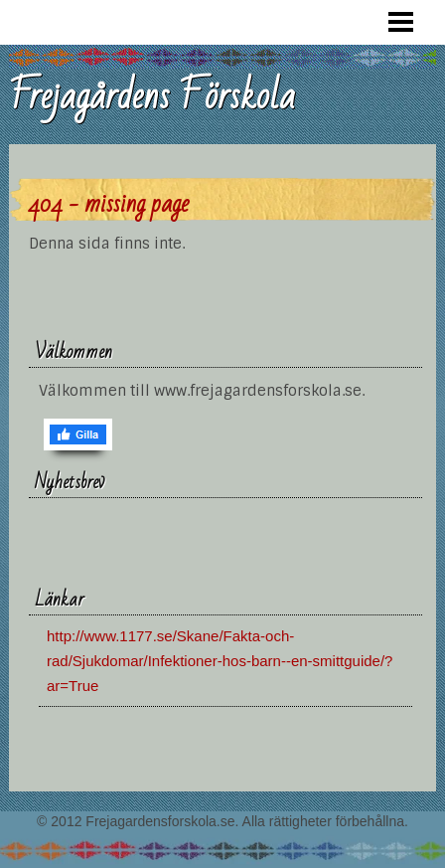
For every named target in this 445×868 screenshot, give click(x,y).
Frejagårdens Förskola (152, 97)
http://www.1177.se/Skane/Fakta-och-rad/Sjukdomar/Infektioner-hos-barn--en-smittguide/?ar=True (220, 661)
